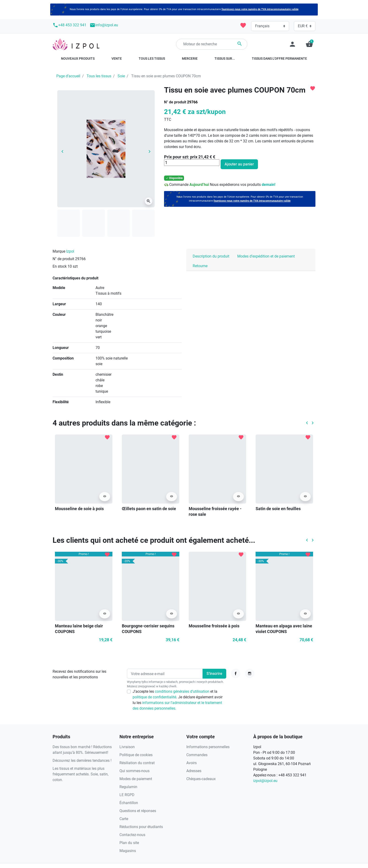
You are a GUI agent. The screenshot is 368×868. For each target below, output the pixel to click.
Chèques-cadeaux (201, 779)
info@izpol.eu (104, 25)
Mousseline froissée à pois (214, 626)
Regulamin (128, 787)
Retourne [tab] (200, 266)
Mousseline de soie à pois (79, 509)
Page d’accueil (68, 76)
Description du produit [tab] (211, 256)
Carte (124, 819)
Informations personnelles (208, 747)
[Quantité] (192, 163)
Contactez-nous (132, 835)
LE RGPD (127, 795)
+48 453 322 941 (69, 25)
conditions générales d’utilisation (183, 691)
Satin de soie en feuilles (278, 509)
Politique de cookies (136, 755)
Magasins (128, 851)
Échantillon (129, 803)
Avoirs (192, 763)
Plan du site (129, 843)
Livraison (127, 747)
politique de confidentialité (154, 697)
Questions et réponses (138, 811)
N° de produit (175, 102)
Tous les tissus (99, 76)
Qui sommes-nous (134, 771)
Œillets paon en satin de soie (149, 509)
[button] (309, 44)
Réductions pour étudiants (141, 827)
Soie (121, 76)
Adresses (194, 771)
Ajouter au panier (239, 164)
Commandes (197, 755)
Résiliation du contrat (137, 763)
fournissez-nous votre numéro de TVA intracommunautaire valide (260, 9)
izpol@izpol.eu (265, 781)
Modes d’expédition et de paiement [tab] (266, 256)
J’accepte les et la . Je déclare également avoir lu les (178, 700)
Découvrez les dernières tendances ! (82, 760)
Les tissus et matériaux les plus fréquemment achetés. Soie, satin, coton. (80, 774)
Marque (59, 251)
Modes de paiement (136, 779)
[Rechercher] (212, 44)
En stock (60, 266)
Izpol (70, 251)
